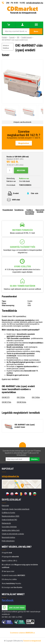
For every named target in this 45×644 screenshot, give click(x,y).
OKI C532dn (21, 397)
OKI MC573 (6, 397)
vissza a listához (6, 47)
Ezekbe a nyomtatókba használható (30, 212)
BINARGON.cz (30, 633)
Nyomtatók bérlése (8, 537)
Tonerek (12, 37)
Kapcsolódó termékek (40, 211)
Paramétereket (8, 210)
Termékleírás (19, 210)
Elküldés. (35, 459)
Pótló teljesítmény (8, 541)
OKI (18, 37)
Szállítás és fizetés (8, 513)
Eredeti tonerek (27, 37)
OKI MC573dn (6, 402)
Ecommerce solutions (18, 633)
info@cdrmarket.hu (35, 3)
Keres (36, 31)
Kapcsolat (5, 506)
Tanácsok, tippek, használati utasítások (16, 509)
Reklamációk (6, 523)
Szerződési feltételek (9, 527)
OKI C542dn (36, 397)
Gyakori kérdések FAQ (9, 520)
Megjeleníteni (24, 143)
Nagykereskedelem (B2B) (11, 516)
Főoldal (4, 37)
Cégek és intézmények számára (13, 534)
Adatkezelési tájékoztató (11, 530)
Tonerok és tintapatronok (32, 641)
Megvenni (21, 170)
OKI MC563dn (21, 402)
